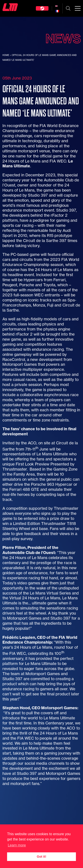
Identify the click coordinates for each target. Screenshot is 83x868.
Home (6, 55)
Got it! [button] (41, 857)
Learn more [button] (17, 845)
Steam (42, 8)
